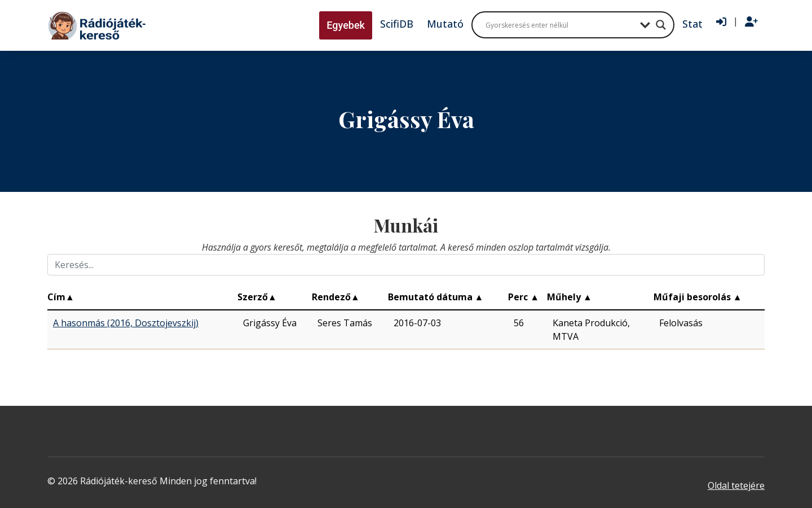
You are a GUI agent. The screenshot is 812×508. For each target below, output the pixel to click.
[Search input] (560, 25)
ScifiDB (397, 24)
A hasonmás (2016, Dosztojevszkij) (126, 323)
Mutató (445, 24)
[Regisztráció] (751, 22)
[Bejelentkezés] (721, 22)
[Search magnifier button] (661, 25)
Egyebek (346, 25)
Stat (692, 24)
